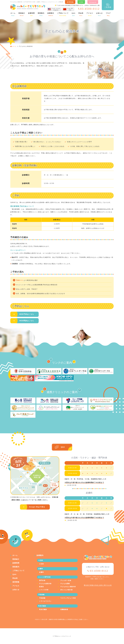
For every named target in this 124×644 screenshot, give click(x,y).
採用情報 (70, 2)
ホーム (13, 14)
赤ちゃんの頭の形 (67, 590)
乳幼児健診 (43, 609)
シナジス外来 (44, 590)
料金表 (81, 14)
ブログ (108, 14)
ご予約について (63, 14)
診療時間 (31, 14)
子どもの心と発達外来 (68, 587)
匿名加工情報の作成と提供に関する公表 (98, 585)
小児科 (42, 564)
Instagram (93, 2)
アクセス (90, 14)
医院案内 (41, 14)
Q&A (73, 14)
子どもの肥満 (65, 584)
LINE (81, 2)
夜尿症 (42, 587)
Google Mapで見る (37, 507)
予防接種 (42, 598)
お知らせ (99, 14)
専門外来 (42, 580)
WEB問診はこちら (27, 321)
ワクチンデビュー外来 (68, 598)
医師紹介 (22, 14)
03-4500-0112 (99, 571)
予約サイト (20, 280)
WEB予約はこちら (27, 314)
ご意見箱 (108, 6)
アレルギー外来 (66, 580)
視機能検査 (64, 609)
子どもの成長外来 (45, 584)
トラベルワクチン (45, 601)
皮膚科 (42, 572)
